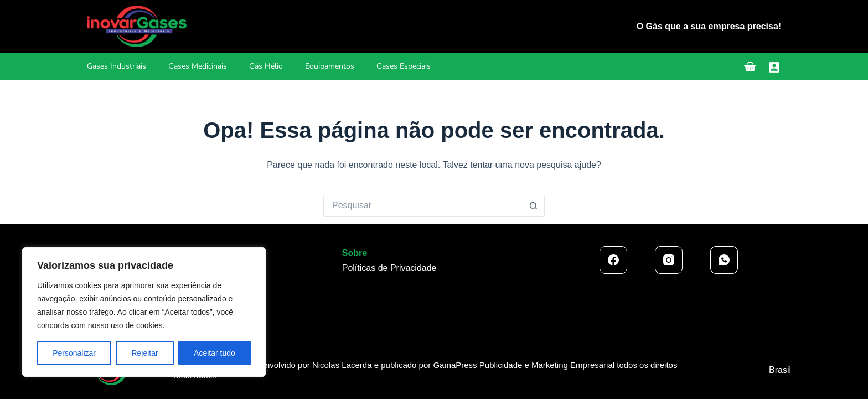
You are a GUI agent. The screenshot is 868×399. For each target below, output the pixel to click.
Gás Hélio (266, 66)
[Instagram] (669, 260)
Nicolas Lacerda (343, 365)
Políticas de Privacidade (389, 268)
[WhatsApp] (724, 260)
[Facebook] (613, 260)
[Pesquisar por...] (423, 206)
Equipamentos (330, 66)
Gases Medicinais (198, 66)
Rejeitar (144, 353)
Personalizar (74, 353)
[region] (144, 312)
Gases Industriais (117, 66)
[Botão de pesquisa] (534, 206)
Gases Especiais (404, 66)
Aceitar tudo (215, 353)
